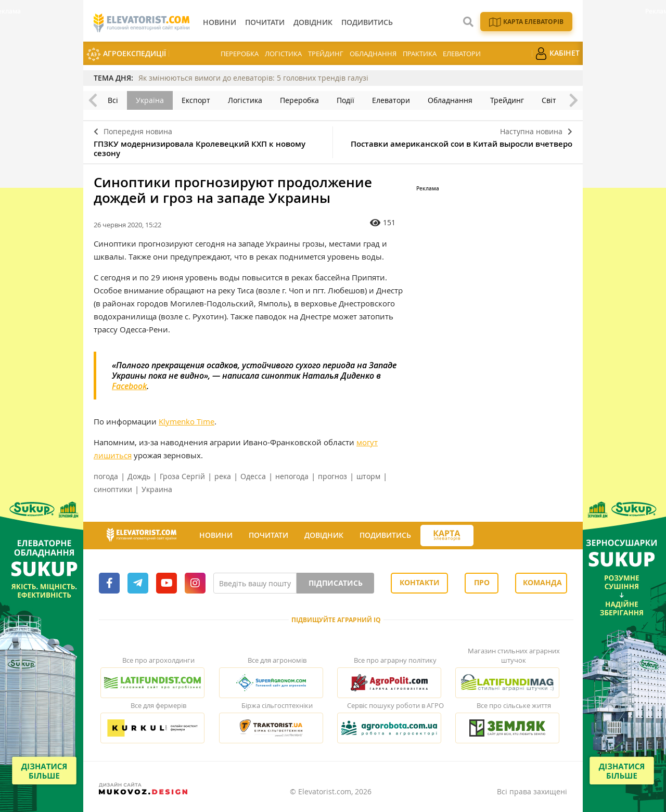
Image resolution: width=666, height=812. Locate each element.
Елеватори (462, 54)
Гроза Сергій (182, 476)
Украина (157, 489)
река (223, 476)
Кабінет (557, 54)
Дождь (139, 476)
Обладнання (373, 54)
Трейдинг (326, 54)
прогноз (332, 476)
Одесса (253, 476)
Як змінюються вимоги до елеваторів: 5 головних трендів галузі (253, 78)
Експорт (196, 100)
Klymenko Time (187, 421)
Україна (150, 100)
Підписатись (336, 583)
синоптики (113, 489)
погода (106, 476)
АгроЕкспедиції (126, 54)
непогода (292, 476)
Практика (420, 54)
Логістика (283, 54)
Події (345, 100)
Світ (549, 100)
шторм (368, 476)
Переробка (240, 54)
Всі (113, 100)
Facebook (129, 386)
